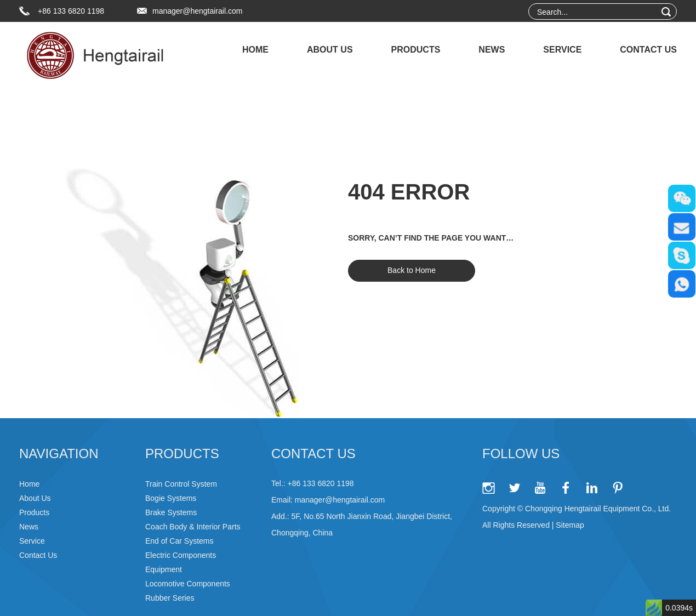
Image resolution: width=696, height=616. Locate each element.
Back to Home (412, 270)
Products (416, 50)
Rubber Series (170, 598)
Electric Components (181, 555)
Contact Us (648, 50)
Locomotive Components (188, 584)
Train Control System (181, 484)
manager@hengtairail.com (197, 11)
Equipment (164, 569)
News (492, 50)
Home (255, 50)
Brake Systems (171, 512)
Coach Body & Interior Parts (193, 527)
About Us (330, 50)
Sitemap (570, 525)
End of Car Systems (179, 541)
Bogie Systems (171, 498)
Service (562, 50)
